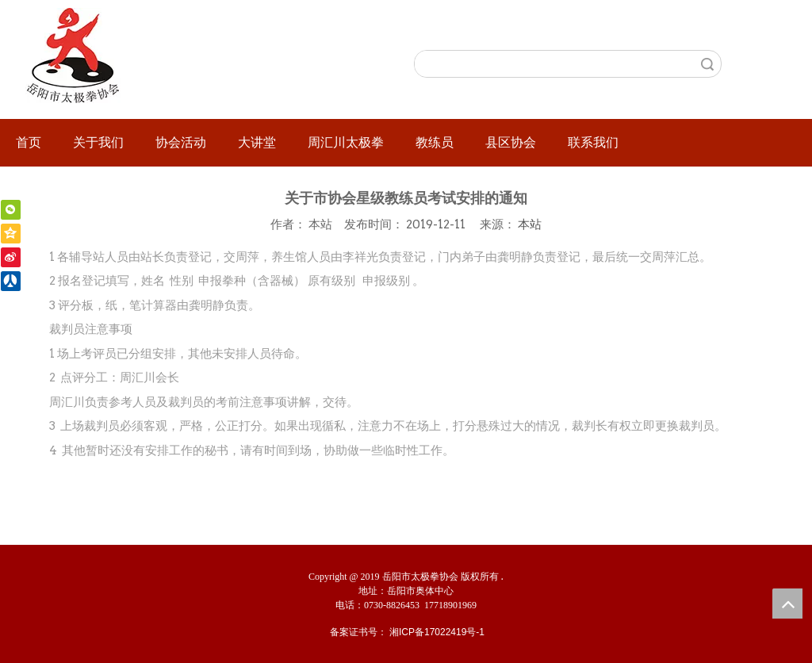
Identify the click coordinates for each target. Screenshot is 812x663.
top (787, 604)
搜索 (707, 64)
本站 (530, 224)
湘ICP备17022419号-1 (437, 632)
